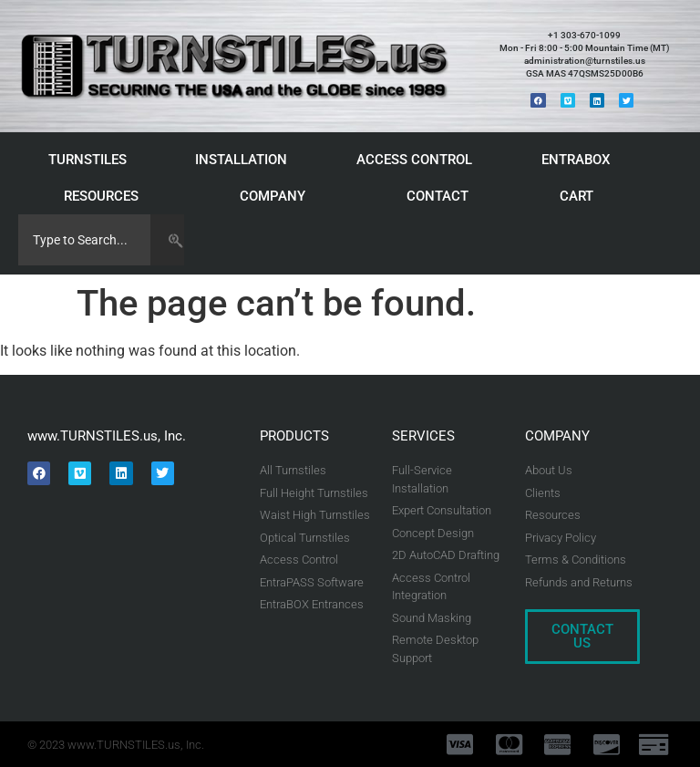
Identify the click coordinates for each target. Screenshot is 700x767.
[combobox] (84, 240)
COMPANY (277, 196)
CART (581, 196)
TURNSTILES (92, 160)
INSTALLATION (246, 160)
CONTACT (437, 196)
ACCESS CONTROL (419, 160)
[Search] (167, 240)
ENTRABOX (580, 160)
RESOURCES (106, 196)
